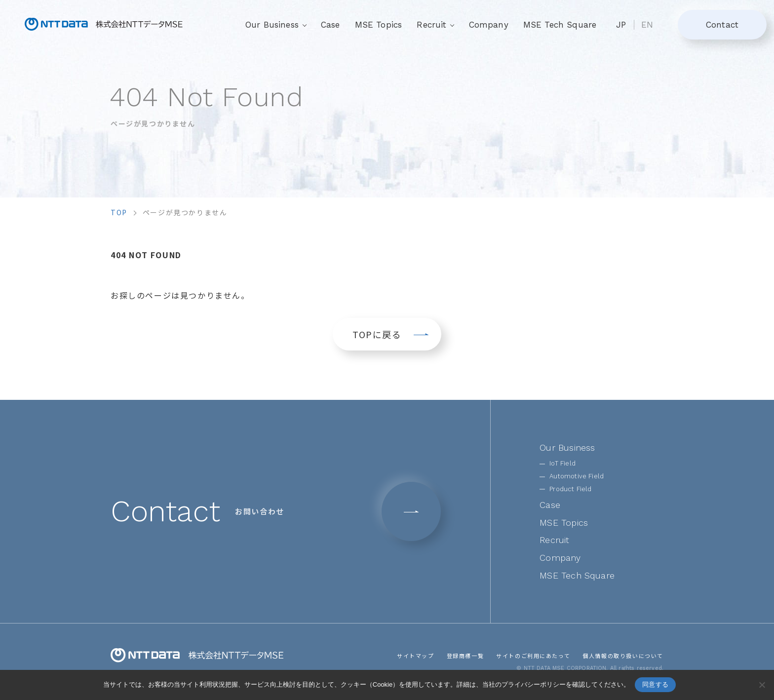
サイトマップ (416, 656)
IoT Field (562, 463)
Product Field (570, 489)
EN (647, 25)
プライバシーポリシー (534, 684)
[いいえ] (762, 685)
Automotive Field (577, 476)
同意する (655, 684)
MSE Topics (379, 25)
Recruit (554, 540)
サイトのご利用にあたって (533, 656)
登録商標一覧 (465, 656)
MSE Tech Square (560, 25)
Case (330, 25)
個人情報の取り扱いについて (623, 656)
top (119, 212)
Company (489, 25)
